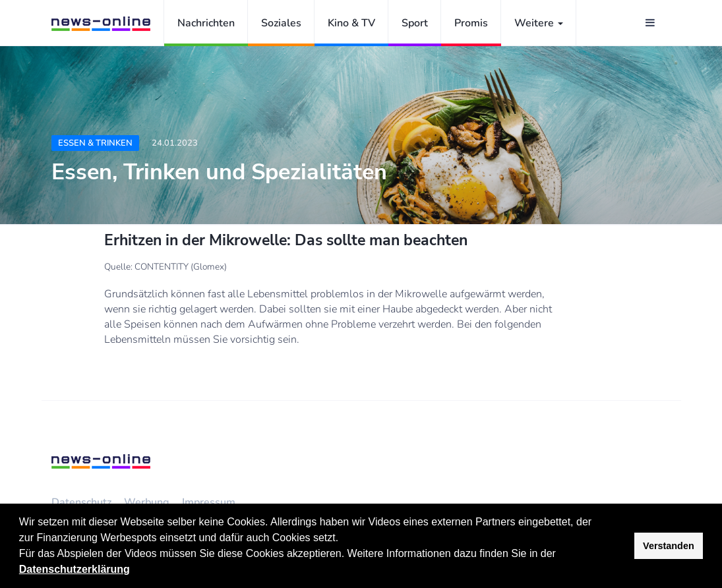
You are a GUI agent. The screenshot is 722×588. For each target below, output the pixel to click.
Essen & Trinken (95, 143)
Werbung (147, 502)
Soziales (281, 23)
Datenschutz (81, 502)
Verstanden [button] (669, 546)
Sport (415, 23)
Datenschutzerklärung (75, 569)
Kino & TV (351, 23)
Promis (471, 23)
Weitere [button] (539, 23)
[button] (560, 555)
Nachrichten (206, 23)
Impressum (209, 502)
